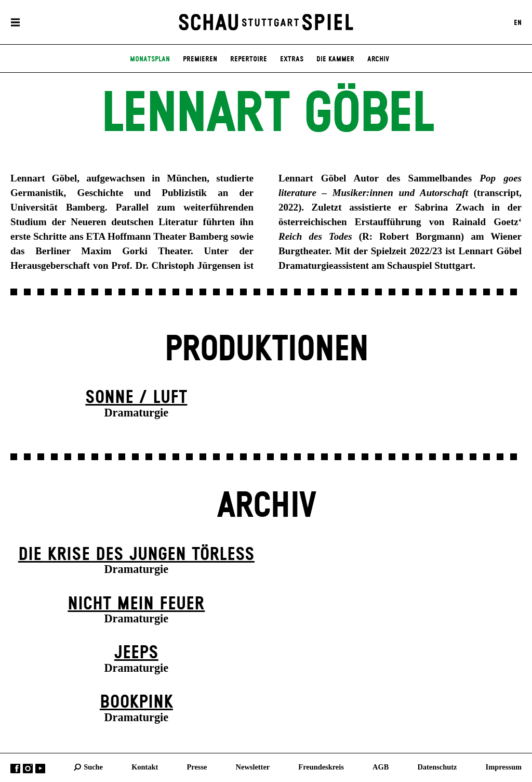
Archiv (378, 59)
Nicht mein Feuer (136, 604)
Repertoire (249, 59)
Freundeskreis (321, 767)
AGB (381, 767)
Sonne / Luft (136, 398)
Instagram (28, 769)
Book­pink (136, 702)
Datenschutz (437, 767)
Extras (292, 59)
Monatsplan (150, 59)
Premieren (200, 59)
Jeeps (136, 653)
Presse (197, 767)
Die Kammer (335, 59)
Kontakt (145, 767)
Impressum (504, 767)
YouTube (40, 769)
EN (518, 22)
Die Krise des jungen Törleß (136, 555)
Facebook (15, 769)
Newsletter (253, 767)
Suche (93, 767)
